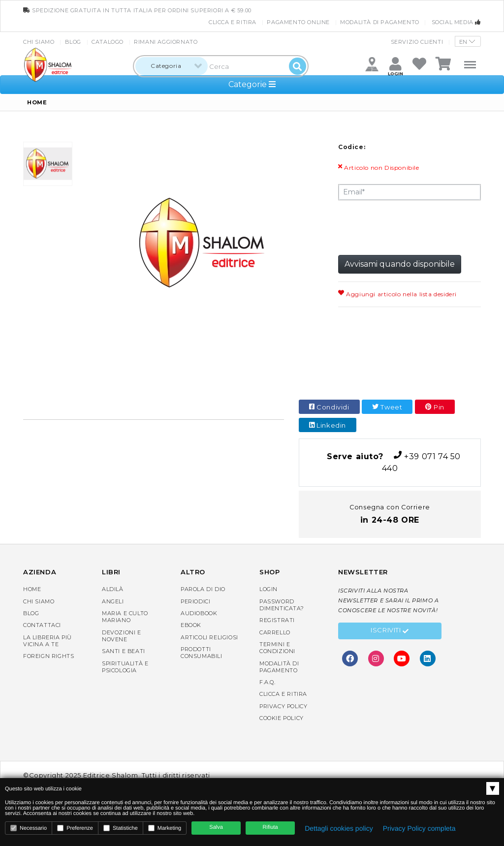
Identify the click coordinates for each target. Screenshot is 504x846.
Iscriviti (390, 631)
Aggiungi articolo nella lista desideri (397, 294)
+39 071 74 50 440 (390, 462)
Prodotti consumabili (202, 653)
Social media (456, 22)
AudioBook (199, 613)
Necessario (29, 828)
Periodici (195, 601)
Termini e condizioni (277, 648)
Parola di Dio (203, 589)
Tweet (387, 407)
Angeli (113, 601)
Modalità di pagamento (380, 22)
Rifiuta (270, 827)
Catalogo (108, 42)
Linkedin (328, 425)
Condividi (329, 407)
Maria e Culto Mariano (125, 617)
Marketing (165, 828)
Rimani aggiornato (166, 42)
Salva (216, 827)
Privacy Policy (283, 706)
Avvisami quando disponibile (400, 264)
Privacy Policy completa (419, 828)
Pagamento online (298, 22)
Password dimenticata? (282, 605)
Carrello (275, 632)
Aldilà (113, 589)
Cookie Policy (282, 718)
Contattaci (42, 625)
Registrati (277, 620)
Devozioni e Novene (122, 636)
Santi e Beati (124, 651)
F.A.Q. (268, 682)
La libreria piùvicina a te (47, 641)
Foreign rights (48, 656)
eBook (191, 625)
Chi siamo (39, 42)
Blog (73, 42)
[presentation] (413, 227)
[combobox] (172, 66)
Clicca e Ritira (233, 22)
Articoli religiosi (209, 637)
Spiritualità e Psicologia (125, 667)
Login (268, 589)
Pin (435, 407)
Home (32, 589)
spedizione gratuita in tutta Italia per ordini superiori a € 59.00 (137, 10)
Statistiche (121, 828)
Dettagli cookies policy (339, 828)
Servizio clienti (417, 42)
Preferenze (75, 828)
